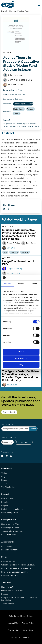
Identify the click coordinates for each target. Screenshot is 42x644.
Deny (21, 365)
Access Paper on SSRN (23, 104)
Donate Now (8, 442)
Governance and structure (12, 590)
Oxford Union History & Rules (21, 616)
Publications (12, 11)
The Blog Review (8, 487)
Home (4, 11)
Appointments (8, 542)
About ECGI (6, 583)
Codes (4, 473)
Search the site (7, 424)
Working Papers (24, 11)
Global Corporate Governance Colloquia (18, 565)
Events (4, 557)
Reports (5, 502)
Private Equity (25, 252)
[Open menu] (39, 5)
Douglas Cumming (15, 269)
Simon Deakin (15, 85)
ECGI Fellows (7, 546)
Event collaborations (10, 575)
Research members (9, 550)
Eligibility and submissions (12, 509)
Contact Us (13, 623)
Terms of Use (13, 630)
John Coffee (12, 385)
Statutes (5, 594)
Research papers (8, 499)
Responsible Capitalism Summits (15, 572)
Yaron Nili (11, 248)
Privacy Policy (28, 623)
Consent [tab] (8, 283)
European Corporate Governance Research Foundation (19, 599)
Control (5, 252)
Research (5, 494)
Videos (4, 484)
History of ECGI (8, 587)
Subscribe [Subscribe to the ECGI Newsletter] (9, 412)
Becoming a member (10, 528)
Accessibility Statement (21, 637)
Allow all (21, 352)
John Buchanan (16, 75)
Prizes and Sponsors (10, 513)
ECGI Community (8, 535)
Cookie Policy (29, 630)
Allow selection (21, 358)
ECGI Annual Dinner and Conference (16, 568)
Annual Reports (8, 604)
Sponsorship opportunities (12, 531)
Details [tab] (21, 283)
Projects (5, 506)
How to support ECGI (10, 524)
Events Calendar (8, 561)
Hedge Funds (19, 109)
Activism (30, 109)
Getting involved (9, 520)
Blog (3, 477)
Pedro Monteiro (13, 273)
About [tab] (34, 283)
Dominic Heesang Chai (20, 80)
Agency (17, 113)
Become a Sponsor (24, 442)
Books (4, 480)
